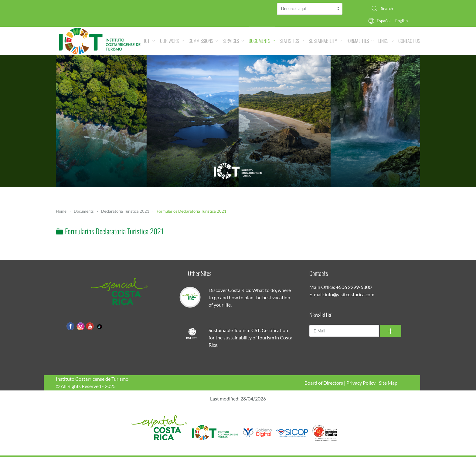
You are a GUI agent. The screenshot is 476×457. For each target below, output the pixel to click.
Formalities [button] (360, 41)
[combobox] (393, 9)
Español (384, 21)
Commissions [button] (203, 41)
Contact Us (409, 41)
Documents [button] (262, 41)
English (401, 21)
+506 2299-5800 (354, 287)
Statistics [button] (292, 41)
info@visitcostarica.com (350, 294)
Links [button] (386, 41)
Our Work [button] (172, 41)
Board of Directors (324, 383)
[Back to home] (100, 41)
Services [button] (233, 41)
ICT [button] (150, 41)
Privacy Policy (361, 383)
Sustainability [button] (325, 41)
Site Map (388, 383)
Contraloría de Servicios (310, 9)
